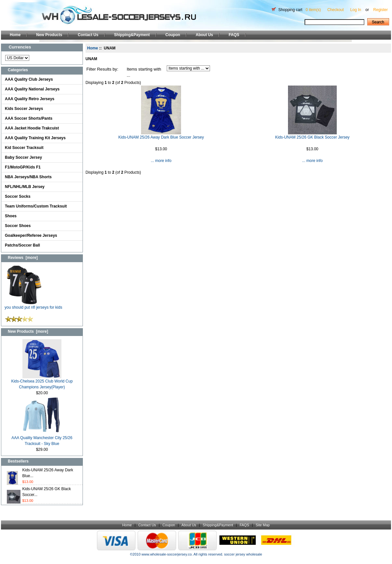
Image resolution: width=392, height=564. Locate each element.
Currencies (20, 47)
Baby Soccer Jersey (23, 157)
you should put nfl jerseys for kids (33, 305)
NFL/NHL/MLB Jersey (25, 187)
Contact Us (88, 35)
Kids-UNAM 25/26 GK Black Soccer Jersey (313, 137)
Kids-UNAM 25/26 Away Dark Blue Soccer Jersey (161, 137)
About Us (204, 35)
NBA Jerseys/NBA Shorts (28, 177)
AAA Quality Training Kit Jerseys (35, 138)
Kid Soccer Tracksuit (24, 148)
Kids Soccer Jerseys (24, 109)
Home (15, 35)
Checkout (336, 10)
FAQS (234, 35)
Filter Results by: (102, 69)
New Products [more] (28, 331)
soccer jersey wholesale (243, 554)
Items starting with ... (144, 72)
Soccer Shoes (18, 226)
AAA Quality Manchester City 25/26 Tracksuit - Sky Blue (42, 439)
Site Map (262, 525)
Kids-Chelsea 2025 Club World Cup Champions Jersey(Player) (42, 382)
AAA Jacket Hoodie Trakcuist (32, 128)
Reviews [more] (23, 258)
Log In (356, 10)
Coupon (173, 35)
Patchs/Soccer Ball (22, 245)
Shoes (11, 216)
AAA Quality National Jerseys (32, 89)
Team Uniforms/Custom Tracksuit (36, 206)
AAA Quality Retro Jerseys (30, 99)
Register (380, 10)
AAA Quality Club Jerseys (29, 79)
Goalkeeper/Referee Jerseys (31, 235)
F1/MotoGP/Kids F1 (23, 167)
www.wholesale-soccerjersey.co (166, 554)
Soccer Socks (18, 196)
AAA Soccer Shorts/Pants (29, 118)
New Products (49, 35)
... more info (161, 161)
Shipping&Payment (132, 35)
